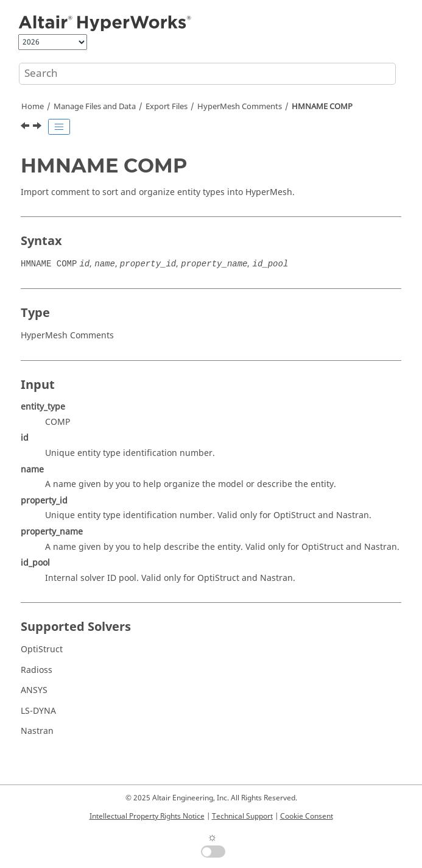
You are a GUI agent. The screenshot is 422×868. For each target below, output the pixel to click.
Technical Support (242, 816)
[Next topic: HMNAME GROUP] (38, 127)
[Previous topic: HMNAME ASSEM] (26, 127)
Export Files (167, 107)
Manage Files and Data (95, 107)
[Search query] (207, 74)
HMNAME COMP (322, 107)
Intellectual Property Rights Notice (147, 816)
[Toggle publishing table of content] (59, 127)
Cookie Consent (307, 816)
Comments (240, 107)
